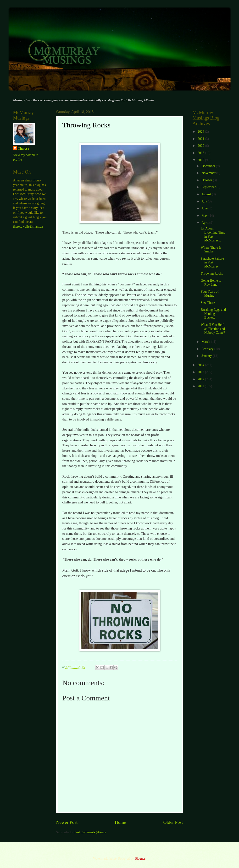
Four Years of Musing (210, 294)
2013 (201, 372)
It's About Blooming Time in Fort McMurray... (213, 234)
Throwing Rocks (212, 274)
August (207, 194)
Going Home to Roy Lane (211, 283)
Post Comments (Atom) (90, 832)
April (205, 223)
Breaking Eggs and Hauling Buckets (213, 314)
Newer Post (67, 822)
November (209, 173)
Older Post (173, 822)
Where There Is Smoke (211, 250)
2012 (201, 379)
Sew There (208, 303)
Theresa (24, 149)
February (208, 349)
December (209, 166)
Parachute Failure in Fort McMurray (212, 262)
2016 (201, 153)
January (207, 356)
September (209, 187)
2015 (201, 160)
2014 (201, 365)
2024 (201, 132)
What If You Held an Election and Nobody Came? (213, 329)
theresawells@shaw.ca (28, 227)
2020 (201, 146)
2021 (201, 139)
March (206, 342)
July (205, 201)
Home (120, 822)
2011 (201, 386)
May (205, 216)
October (207, 180)
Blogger (140, 859)
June (205, 208)
